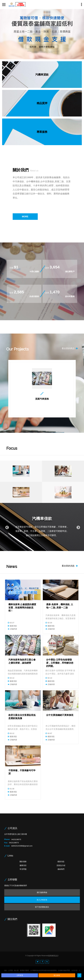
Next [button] (78, 527)
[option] (42, 34)
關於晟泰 (23, 862)
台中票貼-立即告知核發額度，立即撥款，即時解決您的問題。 (60, 663)
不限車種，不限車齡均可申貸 (22, 772)
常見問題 (23, 869)
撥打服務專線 (42, 892)
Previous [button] (6, 527)
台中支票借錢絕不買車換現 (60, 715)
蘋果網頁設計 (53, 956)
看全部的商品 (70, 348)
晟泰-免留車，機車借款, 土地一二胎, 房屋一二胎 (60, 606)
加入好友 (57, 975)
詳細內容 (14, 629)
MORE (25, 217)
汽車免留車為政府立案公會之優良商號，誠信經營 (22, 661)
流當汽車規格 (42, 399)
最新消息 (13, 626)
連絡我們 (61, 869)
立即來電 (20, 975)
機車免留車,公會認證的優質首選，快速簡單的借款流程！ (22, 608)
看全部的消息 (70, 566)
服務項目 (23, 865)
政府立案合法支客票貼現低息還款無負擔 (22, 717)
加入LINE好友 (42, 900)
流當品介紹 (61, 865)
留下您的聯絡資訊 (42, 907)
